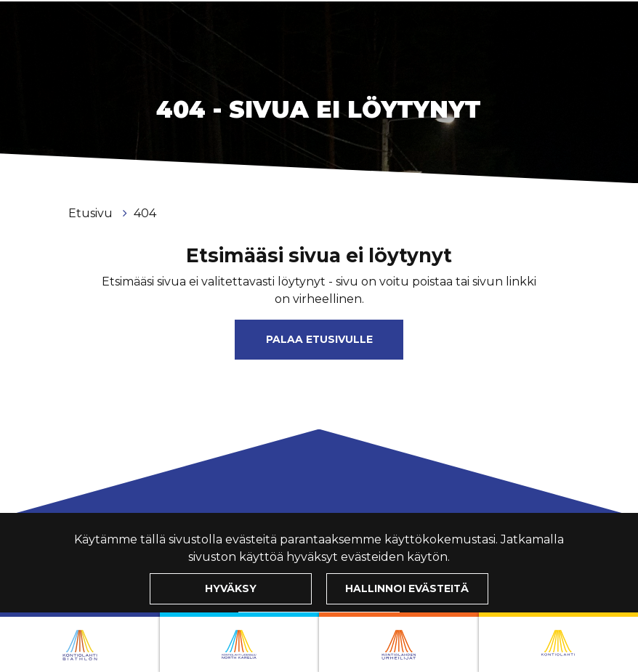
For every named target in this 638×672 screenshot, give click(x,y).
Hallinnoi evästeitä (407, 588)
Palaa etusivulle (319, 339)
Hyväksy (231, 588)
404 (145, 213)
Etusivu (92, 213)
